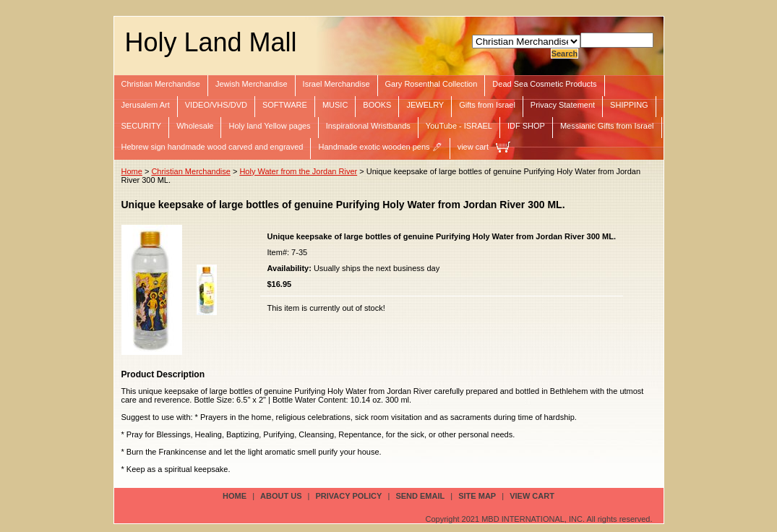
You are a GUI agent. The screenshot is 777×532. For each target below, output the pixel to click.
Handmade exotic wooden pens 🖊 (380, 147)
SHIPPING (629, 105)
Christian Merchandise (161, 84)
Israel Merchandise (336, 84)
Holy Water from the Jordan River (298, 171)
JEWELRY (425, 105)
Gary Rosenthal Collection (432, 84)
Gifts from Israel (487, 105)
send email (420, 496)
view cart (473, 147)
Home (132, 171)
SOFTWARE (285, 105)
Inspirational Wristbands (368, 126)
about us (281, 496)
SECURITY (142, 126)
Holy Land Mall (211, 42)
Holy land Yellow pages (269, 126)
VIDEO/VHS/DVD (216, 105)
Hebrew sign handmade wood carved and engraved (213, 147)
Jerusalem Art (146, 105)
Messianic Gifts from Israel (607, 126)
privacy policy (349, 496)
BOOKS (377, 105)
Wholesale (195, 126)
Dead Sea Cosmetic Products (544, 84)
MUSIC (335, 105)
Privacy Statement (563, 105)
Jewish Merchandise (252, 84)
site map (477, 496)
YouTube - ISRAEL (459, 126)
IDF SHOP (526, 126)
